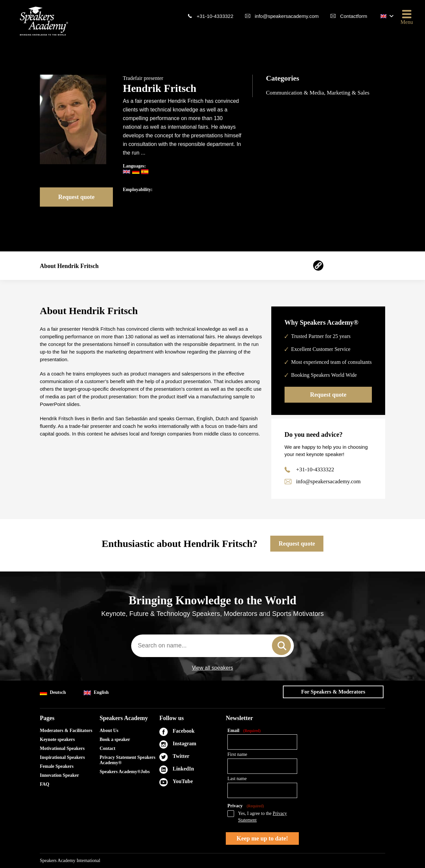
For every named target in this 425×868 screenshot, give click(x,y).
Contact (107, 748)
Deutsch (53, 693)
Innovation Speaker (59, 775)
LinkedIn (183, 769)
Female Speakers (57, 766)
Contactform (354, 16)
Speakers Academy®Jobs (125, 772)
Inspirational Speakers (62, 757)
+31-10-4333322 (215, 16)
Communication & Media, (296, 93)
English (96, 693)
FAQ (45, 784)
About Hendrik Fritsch (69, 266)
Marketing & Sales (348, 93)
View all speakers (212, 668)
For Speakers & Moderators (333, 692)
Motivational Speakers (62, 748)
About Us (109, 731)
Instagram (184, 743)
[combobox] (212, 646)
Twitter (181, 756)
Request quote (76, 197)
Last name (237, 779)
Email (244, 731)
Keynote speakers (57, 739)
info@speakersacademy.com (287, 16)
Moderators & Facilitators (66, 731)
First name (237, 754)
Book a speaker (115, 739)
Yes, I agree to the (262, 817)
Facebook (184, 731)
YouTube (183, 781)
